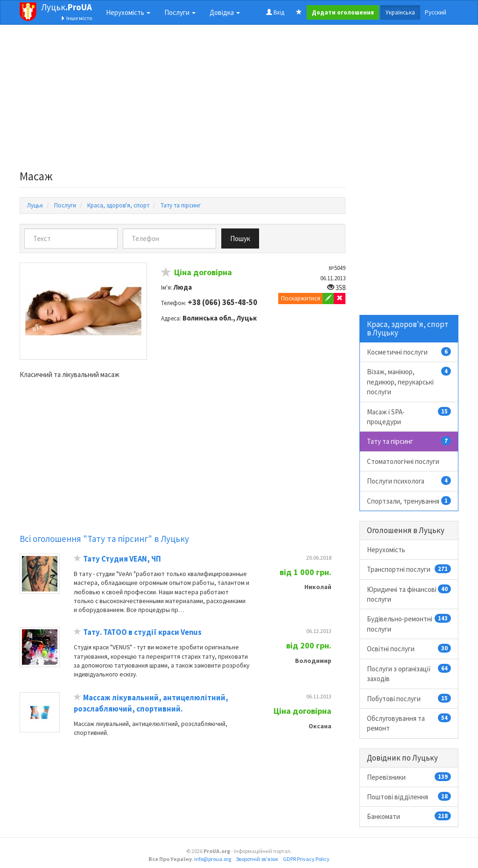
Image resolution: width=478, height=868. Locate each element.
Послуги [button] (180, 12)
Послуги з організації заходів (409, 673)
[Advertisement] (183, 100)
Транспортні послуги (409, 569)
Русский (436, 12)
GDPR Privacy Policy (306, 859)
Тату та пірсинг (409, 441)
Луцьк (67, 7)
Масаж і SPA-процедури (409, 416)
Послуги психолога (409, 481)
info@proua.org (213, 859)
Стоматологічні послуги (403, 461)
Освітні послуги (409, 648)
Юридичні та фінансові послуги (409, 594)
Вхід (275, 12)
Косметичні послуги (409, 352)
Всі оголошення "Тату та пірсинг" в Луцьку (104, 539)
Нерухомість (386, 550)
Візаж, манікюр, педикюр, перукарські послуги (409, 381)
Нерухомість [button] (128, 12)
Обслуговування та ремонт (409, 723)
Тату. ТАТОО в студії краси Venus (142, 632)
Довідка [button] (225, 12)
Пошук (240, 238)
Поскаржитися (301, 298)
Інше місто (76, 18)
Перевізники (409, 777)
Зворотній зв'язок (257, 859)
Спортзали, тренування (409, 501)
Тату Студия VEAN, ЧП (122, 559)
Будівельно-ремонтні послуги (409, 623)
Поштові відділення (409, 797)
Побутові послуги (409, 698)
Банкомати (409, 816)
